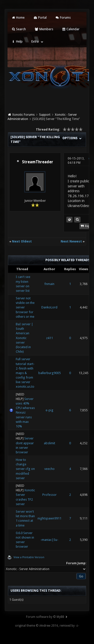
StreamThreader (38, 162)
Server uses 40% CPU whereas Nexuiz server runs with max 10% (25, 413)
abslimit (50, 443)
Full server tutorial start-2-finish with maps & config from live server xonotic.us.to (25, 373)
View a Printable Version (29, 557)
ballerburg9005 (50, 373)
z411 (50, 338)
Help (17, 41)
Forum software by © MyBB (45, 617)
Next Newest (71, 241)
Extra (35, 41)
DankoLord (49, 307)
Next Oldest (22, 241)
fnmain (49, 284)
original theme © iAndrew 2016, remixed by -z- (47, 626)
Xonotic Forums (23, 115)
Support (45, 115)
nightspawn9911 (50, 518)
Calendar (71, 29)
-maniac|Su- (49, 540)
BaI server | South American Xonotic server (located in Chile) (24, 338)
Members (44, 29)
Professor (50, 495)
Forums (63, 17)
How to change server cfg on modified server (25, 469)
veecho (50, 469)
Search (19, 29)
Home (18, 17)
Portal (40, 17)
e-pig (50, 410)
